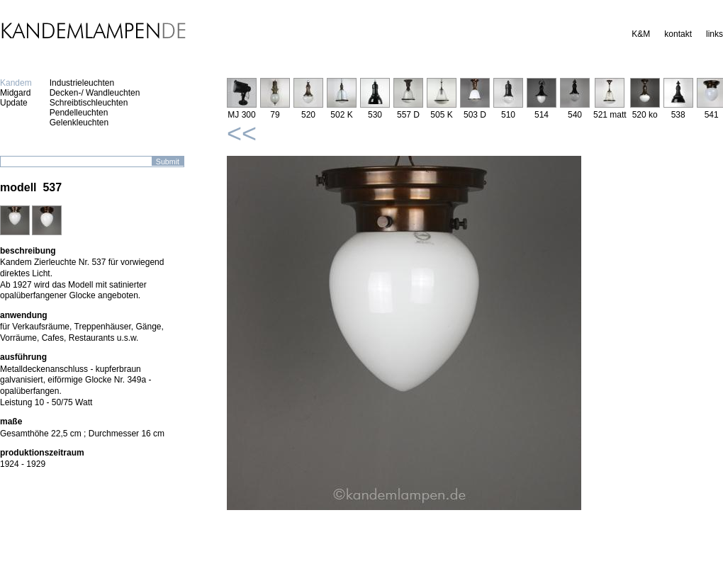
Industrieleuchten (82, 83)
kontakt (678, 34)
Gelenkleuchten (79, 123)
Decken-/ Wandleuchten (95, 93)
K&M (641, 34)
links (714, 34)
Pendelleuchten (79, 113)
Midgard (15, 93)
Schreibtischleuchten (89, 103)
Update (14, 103)
